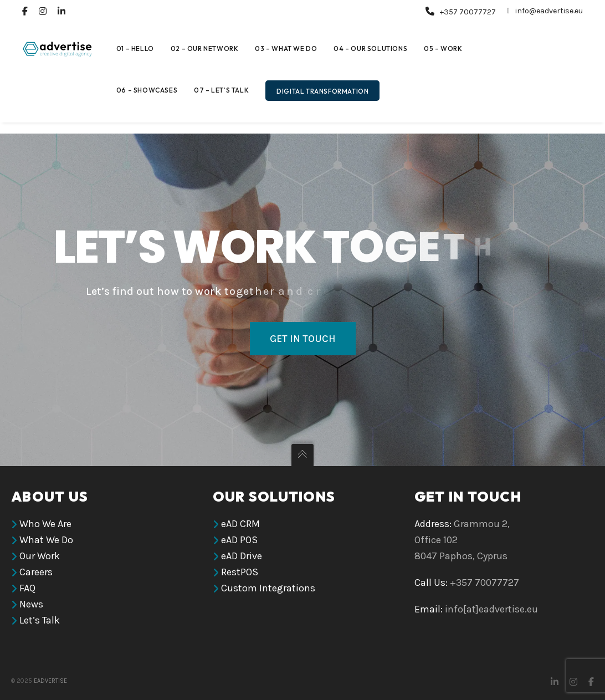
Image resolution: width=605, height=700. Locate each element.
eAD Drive (242, 556)
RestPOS (240, 572)
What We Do (46, 540)
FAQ (27, 588)
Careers (36, 572)
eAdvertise (50, 681)
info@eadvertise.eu (545, 11)
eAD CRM (240, 524)
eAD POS (239, 540)
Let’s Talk (40, 620)
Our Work (40, 556)
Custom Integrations (268, 588)
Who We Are (45, 524)
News (31, 604)
